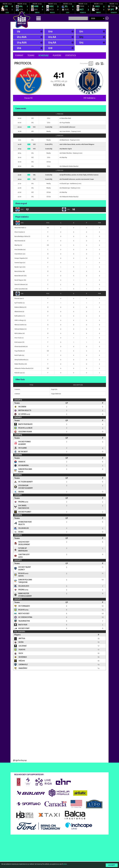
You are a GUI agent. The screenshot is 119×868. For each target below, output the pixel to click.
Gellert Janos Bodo (69, 144)
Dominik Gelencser (69, 127)
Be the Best (23, 452)
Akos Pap (64, 157)
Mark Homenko (19, 241)
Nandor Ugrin (67, 149)
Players (57, 56)
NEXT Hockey (24, 614)
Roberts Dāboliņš (19, 307)
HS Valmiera (89, 98)
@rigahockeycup (20, 794)
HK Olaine (23, 448)
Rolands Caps (66, 188)
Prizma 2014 (23, 590)
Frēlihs (22, 661)
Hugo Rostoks (66, 123)
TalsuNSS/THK (24, 621)
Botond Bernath (19, 276)
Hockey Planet (25, 512)
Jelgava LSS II (24, 586)
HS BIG (21, 532)
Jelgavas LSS (23, 528)
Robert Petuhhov (67, 153)
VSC (20, 223)
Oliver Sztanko (19, 232)
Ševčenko (23, 657)
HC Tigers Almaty (25, 482)
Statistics (71, 56)
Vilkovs (22, 650)
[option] (7, 8)
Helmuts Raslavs (19, 329)
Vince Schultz (66, 131)
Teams (31, 56)
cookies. (65, 864)
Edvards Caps (65, 184)
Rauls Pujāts (18, 355)
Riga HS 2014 (23, 610)
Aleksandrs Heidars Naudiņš (70, 166)
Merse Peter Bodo (66, 118)
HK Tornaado (24, 606)
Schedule (44, 56)
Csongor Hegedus (20, 258)
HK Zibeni (22, 407)
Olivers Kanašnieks (20, 346)
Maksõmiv (23, 668)
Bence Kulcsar (18, 271)
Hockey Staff (24, 628)
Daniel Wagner (89, 144)
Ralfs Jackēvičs (19, 316)
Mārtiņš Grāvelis (19, 325)
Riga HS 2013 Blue (25, 428)
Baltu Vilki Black (25, 424)
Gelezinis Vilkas (25, 432)
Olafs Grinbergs (19, 320)
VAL (20, 294)
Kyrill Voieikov (66, 175)
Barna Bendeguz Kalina (21, 236)
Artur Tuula (83, 175)
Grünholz (23, 665)
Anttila (22, 638)
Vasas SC (28, 98)
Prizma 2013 (23, 502)
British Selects (25, 410)
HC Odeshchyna (25, 617)
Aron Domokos (19, 249)
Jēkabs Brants (65, 140)
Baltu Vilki (23, 625)
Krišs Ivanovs (94, 175)
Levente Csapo (89, 179)
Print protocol (84, 63)
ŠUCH (21, 653)
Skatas (21, 492)
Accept (112, 865)
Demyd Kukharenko (20, 360)
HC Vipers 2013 (24, 414)
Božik (21, 642)
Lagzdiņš (22, 646)
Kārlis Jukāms (18, 333)
